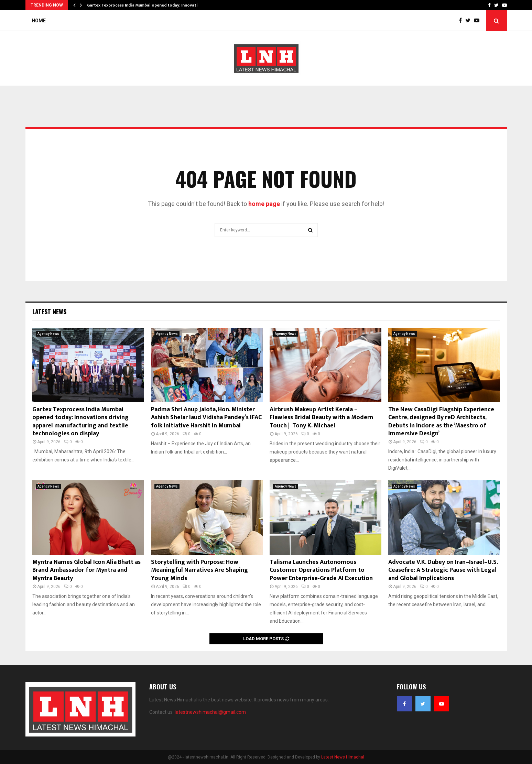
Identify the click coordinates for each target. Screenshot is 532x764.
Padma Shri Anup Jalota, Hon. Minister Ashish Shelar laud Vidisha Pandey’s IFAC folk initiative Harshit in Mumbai (206, 418)
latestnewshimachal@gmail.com (210, 712)
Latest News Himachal (343, 757)
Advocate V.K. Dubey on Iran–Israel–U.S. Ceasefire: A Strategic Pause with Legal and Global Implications (443, 570)
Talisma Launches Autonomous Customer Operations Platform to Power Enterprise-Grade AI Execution (321, 570)
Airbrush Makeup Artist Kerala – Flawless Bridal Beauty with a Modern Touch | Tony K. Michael (321, 418)
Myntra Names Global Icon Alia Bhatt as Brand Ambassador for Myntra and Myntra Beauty (86, 570)
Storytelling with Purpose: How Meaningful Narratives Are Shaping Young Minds (199, 570)
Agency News (48, 334)
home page (264, 204)
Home (39, 21)
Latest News (49, 312)
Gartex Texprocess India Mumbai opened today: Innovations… (148, 5)
